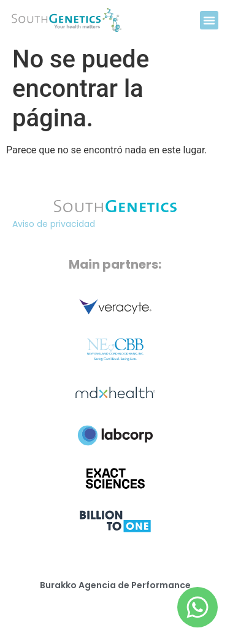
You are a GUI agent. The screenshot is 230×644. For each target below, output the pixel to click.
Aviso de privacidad (54, 224)
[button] (209, 20)
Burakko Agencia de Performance (115, 585)
